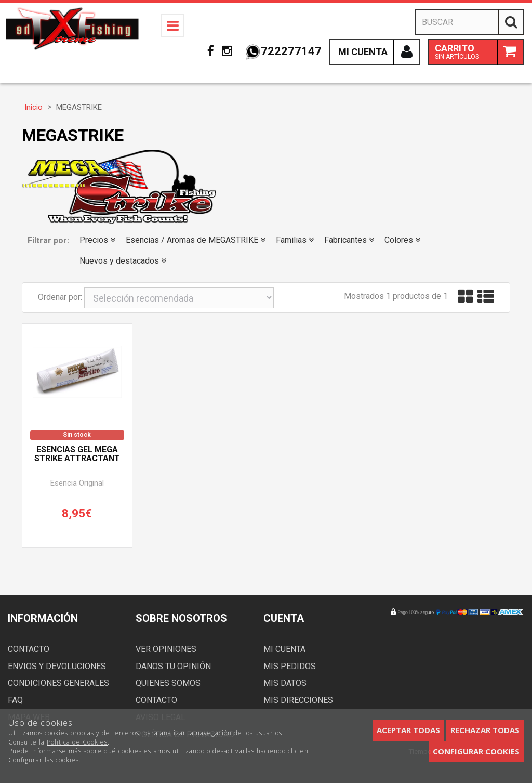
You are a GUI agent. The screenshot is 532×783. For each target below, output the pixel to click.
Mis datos (285, 683)
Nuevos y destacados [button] (123, 261)
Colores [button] (402, 240)
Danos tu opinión (173, 666)
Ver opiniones (166, 649)
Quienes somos (168, 683)
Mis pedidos (290, 666)
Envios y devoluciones (57, 666)
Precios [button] (97, 240)
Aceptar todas (408, 730)
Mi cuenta (284, 649)
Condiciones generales (58, 683)
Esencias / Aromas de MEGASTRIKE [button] (196, 240)
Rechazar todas (485, 730)
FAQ (15, 700)
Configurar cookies (476, 751)
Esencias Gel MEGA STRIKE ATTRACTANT (77, 454)
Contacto (29, 649)
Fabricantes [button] (349, 240)
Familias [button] (295, 240)
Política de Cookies (77, 742)
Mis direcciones (298, 700)
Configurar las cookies (44, 760)
